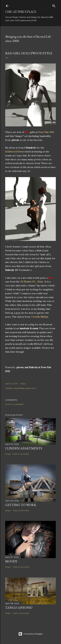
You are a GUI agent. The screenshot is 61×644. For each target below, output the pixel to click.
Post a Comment (15, 404)
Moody (11, 561)
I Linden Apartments (24, 448)
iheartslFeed (19, 388)
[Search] (54, 5)
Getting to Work (21, 505)
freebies (9, 388)
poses (28, 388)
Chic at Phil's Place (21, 12)
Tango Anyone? (19, 608)
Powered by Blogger (31, 634)
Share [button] (23, 384)
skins (34, 388)
